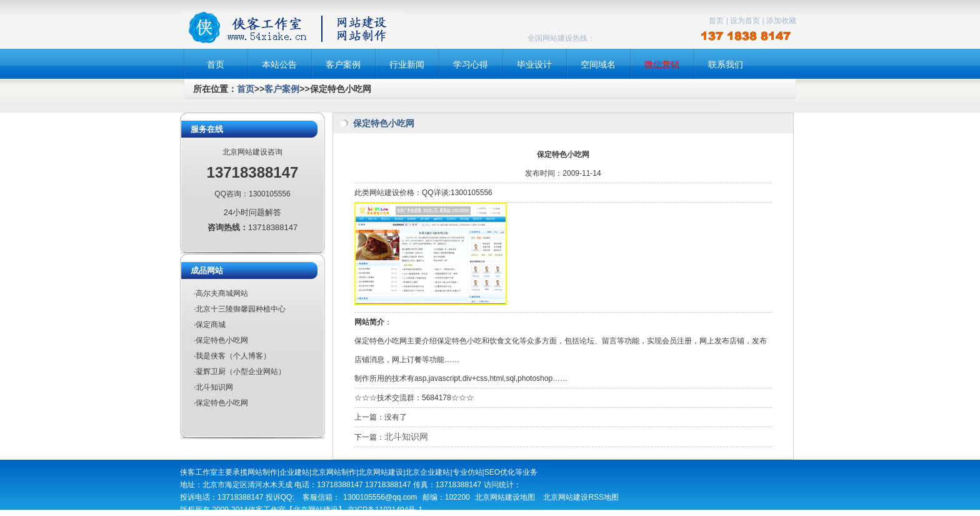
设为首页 (745, 21)
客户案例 (343, 64)
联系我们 (726, 64)
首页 (716, 21)
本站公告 (279, 64)
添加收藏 (781, 21)
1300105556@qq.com (380, 497)
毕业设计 (534, 64)
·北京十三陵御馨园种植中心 (240, 309)
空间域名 (598, 64)
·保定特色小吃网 (221, 340)
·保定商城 (210, 325)
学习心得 (471, 64)
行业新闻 (407, 64)
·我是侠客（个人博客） (232, 356)
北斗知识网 (406, 437)
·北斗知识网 (213, 387)
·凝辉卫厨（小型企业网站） (240, 372)
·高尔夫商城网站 (221, 293)
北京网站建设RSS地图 (581, 497)
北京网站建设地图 (505, 497)
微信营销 (662, 64)
